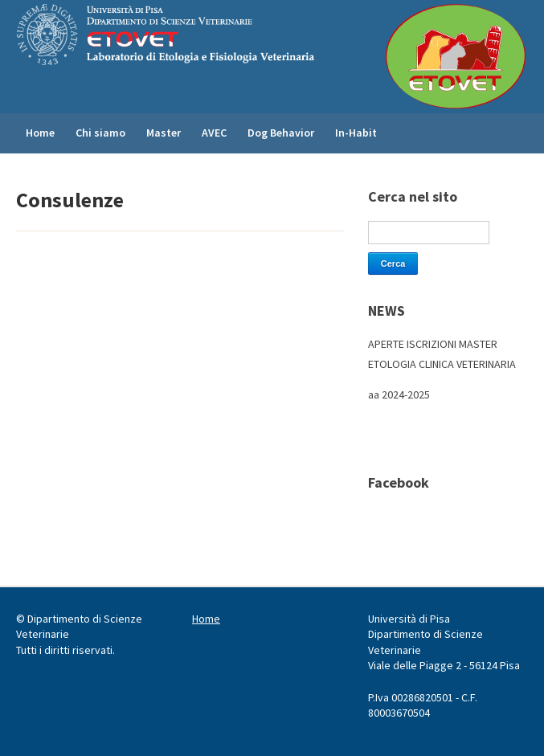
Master (164, 133)
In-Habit (356, 133)
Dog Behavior (281, 133)
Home (40, 133)
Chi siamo (100, 133)
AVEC (214, 133)
